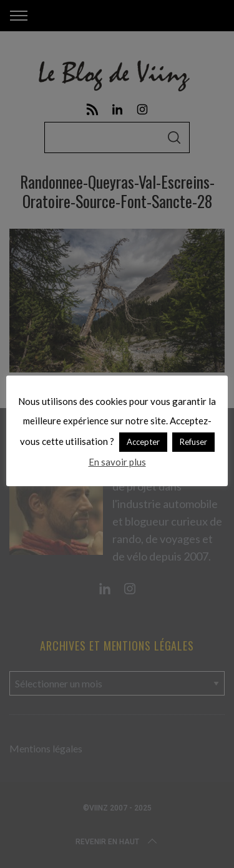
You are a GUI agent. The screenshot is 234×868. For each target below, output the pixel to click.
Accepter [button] (143, 442)
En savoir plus (117, 462)
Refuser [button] (193, 442)
